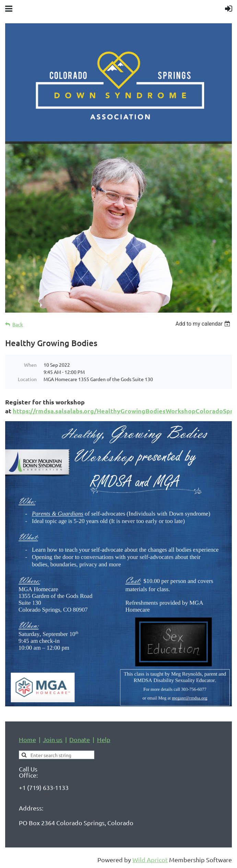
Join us (53, 739)
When (30, 365)
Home (27, 739)
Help (104, 739)
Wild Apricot (150, 860)
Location (27, 379)
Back (18, 324)
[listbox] (204, 324)
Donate (80, 739)
